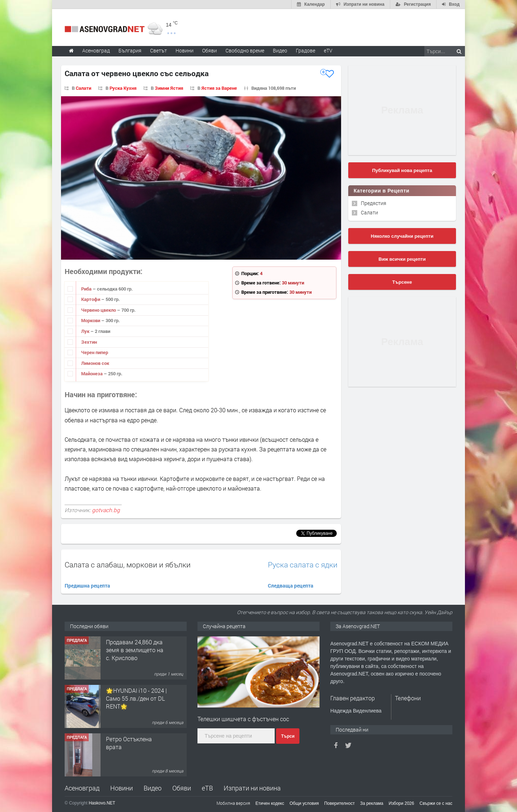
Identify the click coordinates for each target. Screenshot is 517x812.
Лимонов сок (95, 363)
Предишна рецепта (87, 586)
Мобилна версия (233, 803)
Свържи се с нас (436, 803)
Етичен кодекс (270, 803)
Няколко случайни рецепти (402, 236)
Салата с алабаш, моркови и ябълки (128, 565)
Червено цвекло (99, 310)
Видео (153, 788)
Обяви (182, 788)
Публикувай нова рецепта (402, 170)
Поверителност (339, 803)
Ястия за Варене (219, 88)
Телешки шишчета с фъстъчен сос (243, 719)
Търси (288, 736)
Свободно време (245, 50)
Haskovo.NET (102, 803)
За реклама (372, 803)
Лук (86, 331)
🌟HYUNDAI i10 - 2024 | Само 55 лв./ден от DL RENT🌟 (136, 699)
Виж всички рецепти (402, 259)
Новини (185, 50)
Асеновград (82, 788)
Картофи (91, 299)
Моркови (91, 320)
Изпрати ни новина (252, 788)
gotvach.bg (106, 510)
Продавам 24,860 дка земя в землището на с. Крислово (135, 650)
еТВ (207, 788)
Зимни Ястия (169, 88)
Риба (87, 289)
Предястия (374, 203)
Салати (83, 88)
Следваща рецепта (291, 586)
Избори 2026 (402, 803)
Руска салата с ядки (303, 565)
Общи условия (304, 803)
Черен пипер (95, 352)
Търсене (402, 282)
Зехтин (89, 342)
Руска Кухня (123, 88)
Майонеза (92, 373)
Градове (306, 50)
